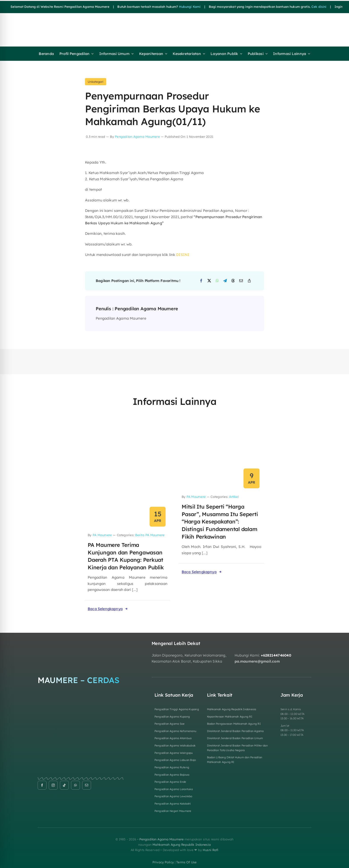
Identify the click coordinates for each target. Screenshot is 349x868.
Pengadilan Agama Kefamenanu (175, 731)
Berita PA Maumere (150, 535)
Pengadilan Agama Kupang (172, 717)
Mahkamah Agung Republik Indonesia (232, 709)
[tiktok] (64, 785)
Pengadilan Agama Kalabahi (173, 804)
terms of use (186, 862)
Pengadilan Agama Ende (170, 782)
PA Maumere (102, 535)
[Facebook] (201, 281)
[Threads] (233, 281)
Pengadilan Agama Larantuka (174, 789)
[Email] (241, 281)
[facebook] (42, 785)
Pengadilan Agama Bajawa (172, 775)
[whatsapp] (75, 785)
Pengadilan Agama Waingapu (174, 753)
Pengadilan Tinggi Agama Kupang (177, 709)
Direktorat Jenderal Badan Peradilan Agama (235, 731)
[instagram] (53, 785)
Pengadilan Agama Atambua (173, 738)
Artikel (234, 497)
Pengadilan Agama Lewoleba (173, 796)
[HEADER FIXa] (138, 21)
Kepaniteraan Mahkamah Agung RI (230, 717)
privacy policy (163, 862)
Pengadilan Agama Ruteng (172, 767)
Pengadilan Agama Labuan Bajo (175, 760)
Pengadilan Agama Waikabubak (175, 745)
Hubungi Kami (179, 7)
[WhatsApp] (217, 281)
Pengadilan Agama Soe (170, 724)
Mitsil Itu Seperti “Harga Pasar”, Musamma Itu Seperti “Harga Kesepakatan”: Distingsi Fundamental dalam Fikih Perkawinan (220, 521)
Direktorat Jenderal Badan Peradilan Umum (235, 738)
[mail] (87, 785)
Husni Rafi (211, 850)
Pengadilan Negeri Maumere (173, 811)
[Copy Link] (249, 281)
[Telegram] (225, 281)
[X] (209, 281)
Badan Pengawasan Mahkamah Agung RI (234, 724)
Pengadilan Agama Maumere (137, 137)
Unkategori (95, 82)
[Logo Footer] (81, 643)
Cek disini (308, 7)
